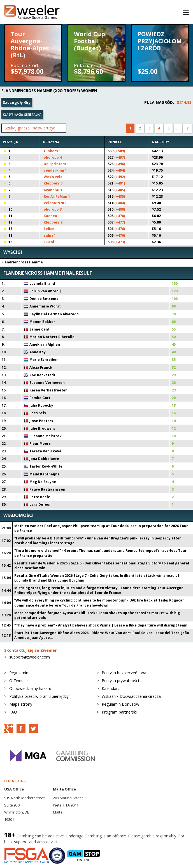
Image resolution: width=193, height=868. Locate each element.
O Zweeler (19, 681)
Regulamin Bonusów (120, 704)
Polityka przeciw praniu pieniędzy (39, 696)
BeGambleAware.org (80, 842)
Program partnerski (119, 712)
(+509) (120, 151)
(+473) (120, 242)
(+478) (120, 216)
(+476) (120, 229)
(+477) (120, 222)
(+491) (120, 183)
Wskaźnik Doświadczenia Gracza (131, 696)
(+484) (120, 203)
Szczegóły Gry (17, 102)
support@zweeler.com (30, 657)
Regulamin (19, 673)
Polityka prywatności (120, 681)
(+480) (120, 209)
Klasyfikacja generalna (22, 115)
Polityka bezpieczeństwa (124, 673)
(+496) (120, 164)
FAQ (13, 712)
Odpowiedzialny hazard (30, 688)
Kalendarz (111, 688)
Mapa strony (21, 704)
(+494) (120, 170)
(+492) (120, 177)
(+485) (120, 190)
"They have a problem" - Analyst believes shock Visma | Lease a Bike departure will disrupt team (101, 625)
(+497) (120, 157)
